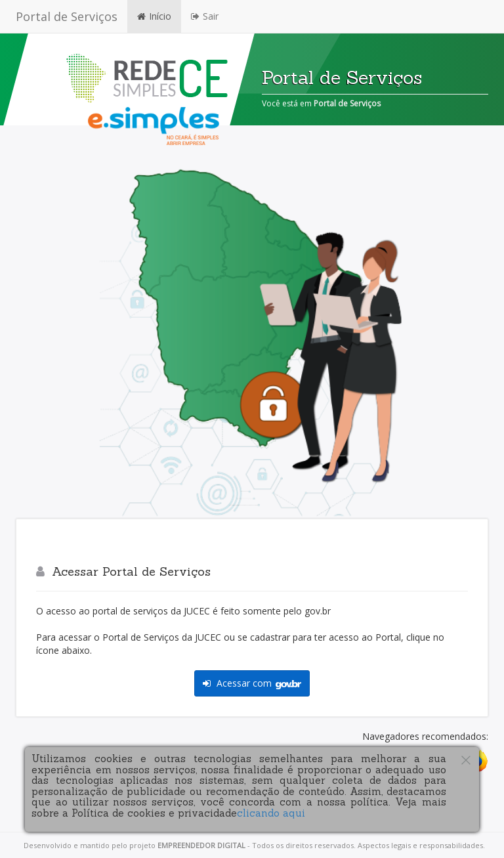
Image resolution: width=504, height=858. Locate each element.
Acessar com (252, 683)
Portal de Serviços (67, 16)
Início (154, 16)
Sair (205, 16)
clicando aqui (271, 813)
